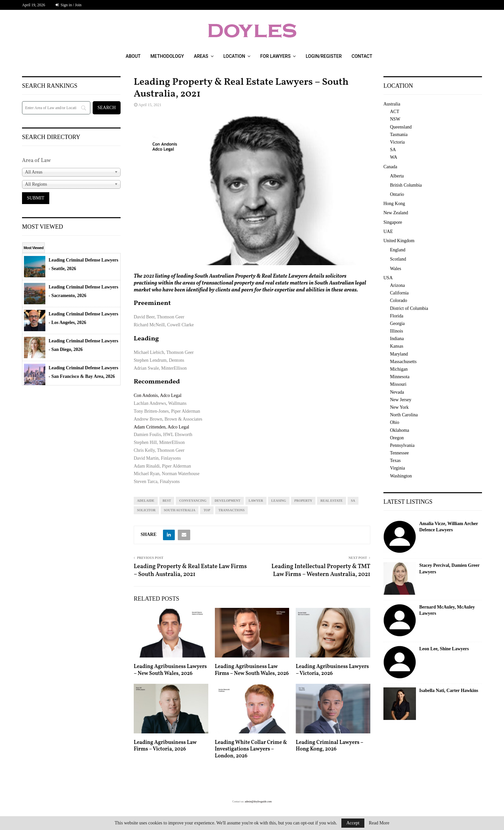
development (227, 501)
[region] (252, 190)
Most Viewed (34, 248)
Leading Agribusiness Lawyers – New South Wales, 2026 (170, 670)
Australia (392, 104)
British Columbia (406, 185)
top (207, 510)
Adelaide (146, 501)
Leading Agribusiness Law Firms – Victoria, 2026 (165, 746)
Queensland (401, 127)
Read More (379, 823)
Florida (397, 316)
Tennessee (399, 453)
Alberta (397, 176)
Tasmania (399, 135)
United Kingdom (399, 241)
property (303, 501)
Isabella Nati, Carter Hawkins (449, 691)
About (133, 56)
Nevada (397, 392)
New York (399, 407)
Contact (362, 56)
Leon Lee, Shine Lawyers (444, 649)
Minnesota (400, 377)
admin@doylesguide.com (258, 802)
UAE (388, 231)
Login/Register (324, 56)
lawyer (256, 501)
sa (353, 501)
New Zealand (396, 213)
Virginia (398, 468)
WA (394, 157)
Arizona (397, 285)
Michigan (399, 369)
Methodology (167, 56)
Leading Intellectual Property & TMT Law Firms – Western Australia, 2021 (321, 571)
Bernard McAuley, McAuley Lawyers (447, 610)
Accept (353, 823)
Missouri (398, 384)
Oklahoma (400, 430)
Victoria (397, 142)
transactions (231, 510)
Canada (390, 167)
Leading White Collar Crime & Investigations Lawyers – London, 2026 (251, 749)
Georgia (397, 323)
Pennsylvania (402, 445)
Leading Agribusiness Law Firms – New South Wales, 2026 (252, 670)
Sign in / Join (69, 5)
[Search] (56, 108)
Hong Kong (394, 204)
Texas (395, 461)
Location (234, 56)
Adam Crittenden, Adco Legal (161, 427)
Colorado (399, 300)
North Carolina (404, 415)
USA (388, 278)
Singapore (393, 222)
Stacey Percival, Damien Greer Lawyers (449, 569)
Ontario (397, 194)
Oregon (397, 438)
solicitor (146, 510)
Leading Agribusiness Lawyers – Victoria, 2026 (332, 670)
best (167, 501)
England (398, 250)
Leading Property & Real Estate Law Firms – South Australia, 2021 (190, 571)
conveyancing (193, 501)
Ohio (395, 422)
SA (393, 150)
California (399, 293)
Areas (201, 56)
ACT (395, 112)
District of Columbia (409, 308)
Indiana (397, 339)
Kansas (397, 346)
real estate (332, 501)
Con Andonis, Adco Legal (158, 395)
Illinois (397, 331)
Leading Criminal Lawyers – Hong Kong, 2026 (329, 746)
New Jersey (401, 400)
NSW (395, 119)
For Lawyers (275, 56)
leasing (279, 501)
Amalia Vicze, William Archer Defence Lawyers (449, 527)
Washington (401, 476)
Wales (396, 269)
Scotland (398, 259)
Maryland (399, 354)
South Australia (180, 510)
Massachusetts (403, 362)
